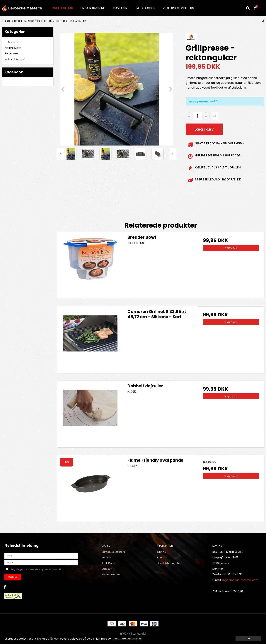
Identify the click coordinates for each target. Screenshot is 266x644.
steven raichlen (112, 574)
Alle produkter (13, 48)
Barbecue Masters (113, 552)
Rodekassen (146, 8)
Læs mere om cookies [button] (127, 638)
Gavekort (121, 8)
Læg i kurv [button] (204, 129)
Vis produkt (231, 248)
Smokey (107, 569)
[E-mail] (41, 562)
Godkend (13, 577)
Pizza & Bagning (93, 8)
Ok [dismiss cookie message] (248, 639)
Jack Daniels (110, 563)
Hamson (107, 557)
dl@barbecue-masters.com (240, 580)
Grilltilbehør (62, 8)
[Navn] (41, 556)
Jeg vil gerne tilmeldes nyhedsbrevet (49, 569)
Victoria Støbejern (178, 8)
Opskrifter (13, 42)
